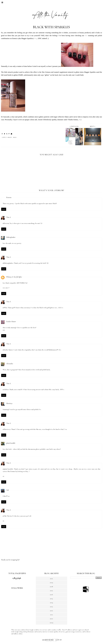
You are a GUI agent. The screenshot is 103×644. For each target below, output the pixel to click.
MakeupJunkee (11, 237)
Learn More (48, 640)
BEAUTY (10, 137)
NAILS (15, 137)
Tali (7, 490)
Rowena (9, 197)
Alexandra (10, 364)
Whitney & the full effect (14, 277)
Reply (4, 209)
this (86, 36)
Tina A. (9, 217)
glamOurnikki (11, 443)
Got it (59, 640)
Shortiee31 (9, 403)
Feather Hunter (11, 321)
